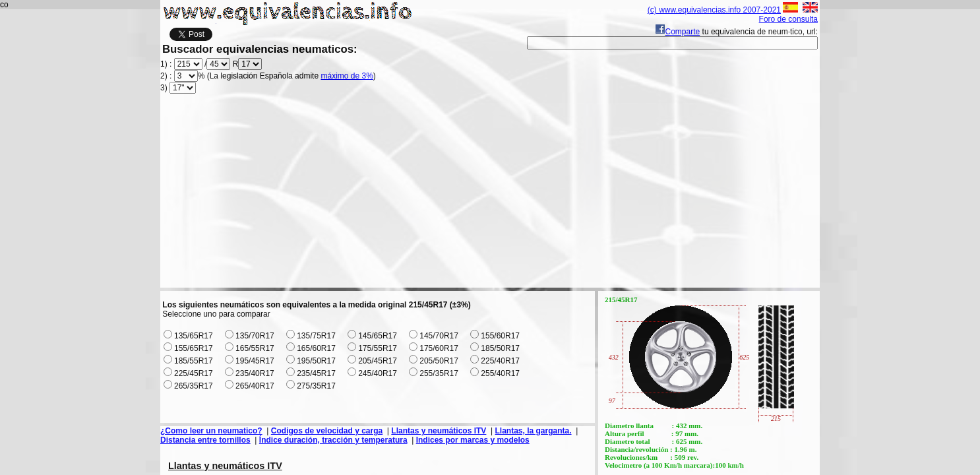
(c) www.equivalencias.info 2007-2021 (714, 10)
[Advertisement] (490, 195)
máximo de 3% (347, 76)
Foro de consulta (788, 19)
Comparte (678, 32)
